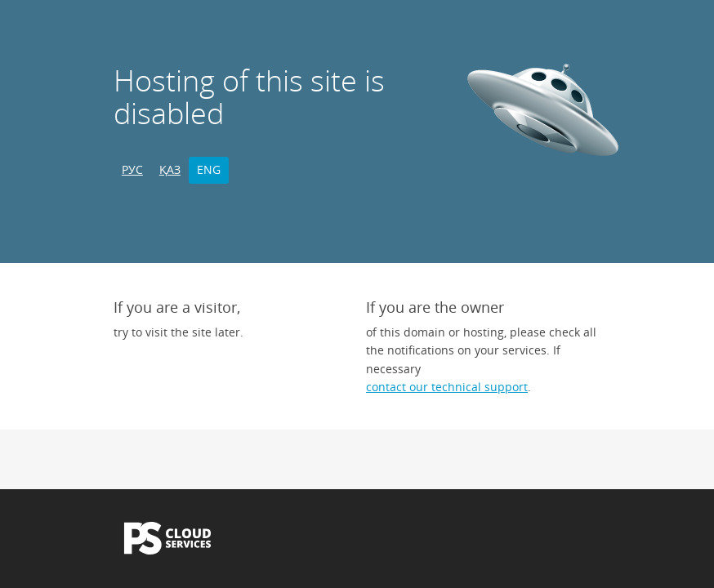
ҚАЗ (170, 169)
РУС (132, 169)
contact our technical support (447, 387)
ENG (209, 169)
